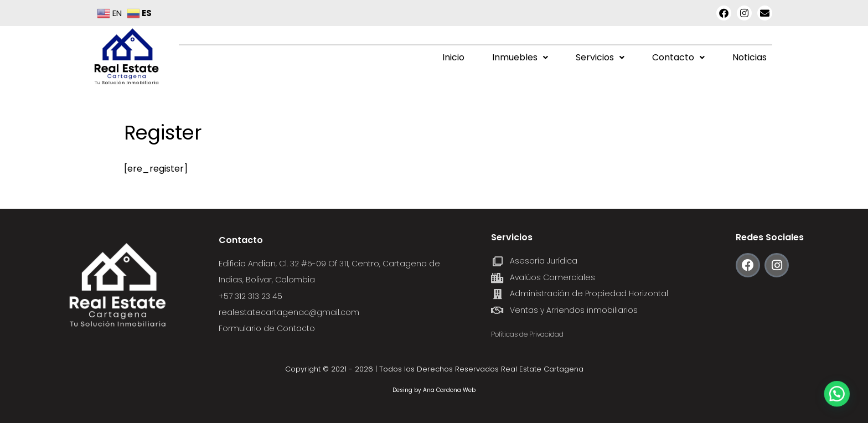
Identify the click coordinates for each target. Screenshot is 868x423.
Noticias (750, 57)
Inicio (453, 57)
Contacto (678, 57)
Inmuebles (520, 57)
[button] (520, 58)
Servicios (600, 57)
